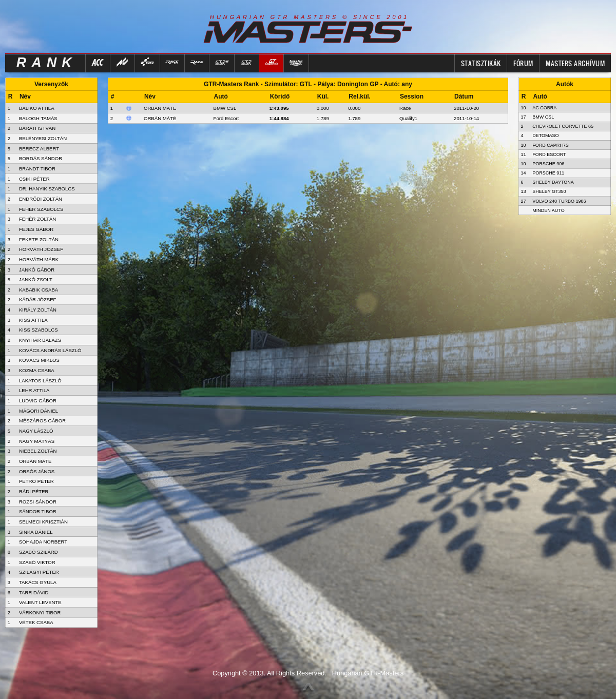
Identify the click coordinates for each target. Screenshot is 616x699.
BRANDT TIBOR (37, 169)
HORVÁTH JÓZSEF (41, 249)
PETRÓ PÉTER (36, 481)
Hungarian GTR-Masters (368, 673)
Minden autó (548, 210)
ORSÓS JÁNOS (37, 471)
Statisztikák (481, 63)
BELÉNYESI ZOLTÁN (43, 138)
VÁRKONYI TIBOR (40, 613)
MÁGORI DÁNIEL (38, 411)
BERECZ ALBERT (39, 149)
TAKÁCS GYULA (38, 582)
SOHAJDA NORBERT (43, 542)
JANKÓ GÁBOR (37, 270)
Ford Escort (226, 118)
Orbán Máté (160, 108)
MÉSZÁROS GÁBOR (42, 421)
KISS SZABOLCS (38, 330)
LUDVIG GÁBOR (38, 401)
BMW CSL (225, 108)
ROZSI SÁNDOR (38, 502)
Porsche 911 (548, 173)
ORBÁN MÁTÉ (35, 461)
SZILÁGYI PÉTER (39, 572)
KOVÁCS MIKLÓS (39, 360)
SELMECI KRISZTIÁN (43, 522)
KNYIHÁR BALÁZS (40, 340)
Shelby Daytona (553, 182)
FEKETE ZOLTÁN (39, 239)
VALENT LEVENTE (40, 602)
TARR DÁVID (34, 593)
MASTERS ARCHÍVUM (575, 63)
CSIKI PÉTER (34, 179)
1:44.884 (279, 118)
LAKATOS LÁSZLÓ (40, 381)
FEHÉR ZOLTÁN (37, 219)
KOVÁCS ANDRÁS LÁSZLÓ (50, 350)
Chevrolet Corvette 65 (563, 126)
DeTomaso (545, 135)
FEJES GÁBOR (36, 229)
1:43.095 (279, 108)
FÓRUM (523, 63)
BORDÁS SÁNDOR (41, 158)
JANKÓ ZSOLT (36, 279)
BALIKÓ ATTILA (37, 108)
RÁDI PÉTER (34, 491)
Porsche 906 (548, 164)
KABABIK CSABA (38, 290)
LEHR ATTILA (34, 390)
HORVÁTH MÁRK (39, 259)
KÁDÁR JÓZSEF (38, 299)
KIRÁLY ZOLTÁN (38, 310)
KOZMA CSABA (37, 370)
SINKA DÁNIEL (36, 532)
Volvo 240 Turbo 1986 (559, 201)
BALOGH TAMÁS (38, 118)
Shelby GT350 (549, 191)
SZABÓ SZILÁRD (38, 552)
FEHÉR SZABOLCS (41, 209)
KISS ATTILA (33, 320)
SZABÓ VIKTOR (37, 562)
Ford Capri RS (551, 145)
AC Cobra (544, 108)
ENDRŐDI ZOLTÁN (41, 199)
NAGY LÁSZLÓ (36, 431)
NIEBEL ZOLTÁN (38, 451)
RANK (47, 63)
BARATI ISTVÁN (37, 128)
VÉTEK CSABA (36, 622)
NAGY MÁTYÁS (37, 441)
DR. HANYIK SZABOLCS (47, 189)
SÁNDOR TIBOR (38, 511)
